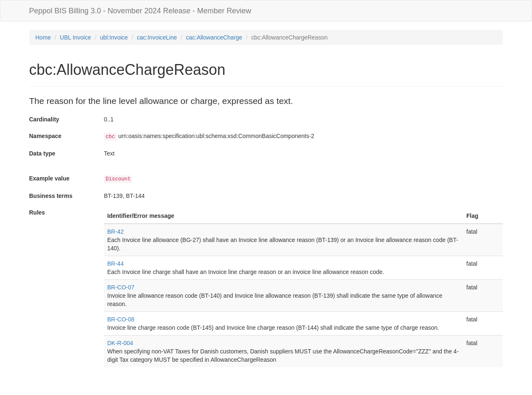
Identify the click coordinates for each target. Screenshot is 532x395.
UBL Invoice (75, 37)
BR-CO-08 (121, 319)
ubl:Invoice (114, 37)
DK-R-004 (120, 343)
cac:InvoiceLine (157, 37)
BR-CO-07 (121, 287)
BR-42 (116, 232)
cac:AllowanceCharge (214, 37)
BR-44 (116, 264)
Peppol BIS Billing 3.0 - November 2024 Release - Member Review (140, 11)
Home (43, 37)
